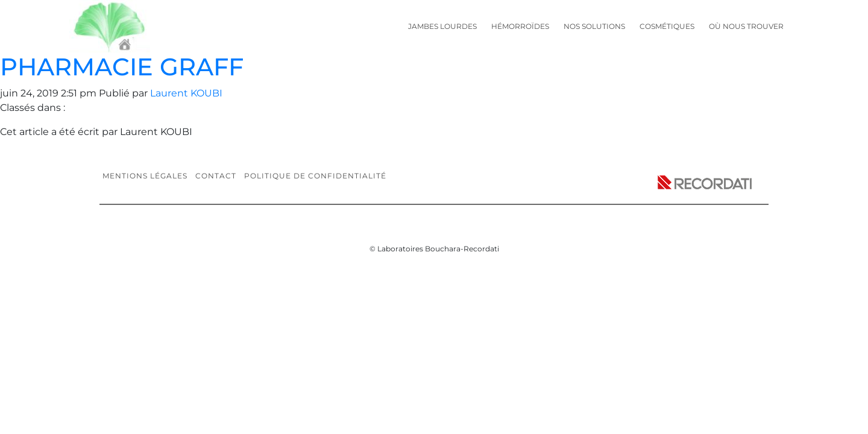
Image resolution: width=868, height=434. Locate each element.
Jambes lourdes (442, 26)
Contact (216, 176)
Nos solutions (594, 26)
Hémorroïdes (520, 26)
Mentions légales (145, 176)
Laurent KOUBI (186, 93)
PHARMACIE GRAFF (122, 67)
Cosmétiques (667, 26)
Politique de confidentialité (315, 176)
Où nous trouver (746, 26)
